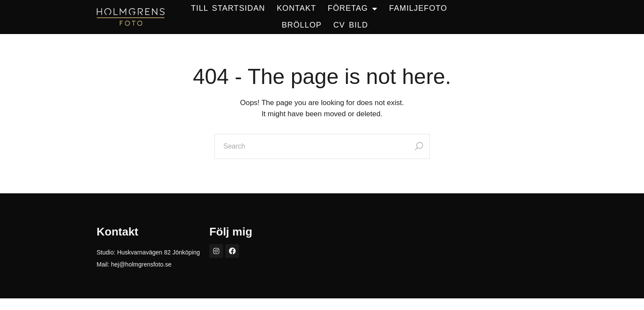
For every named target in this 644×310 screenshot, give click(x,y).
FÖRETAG (353, 9)
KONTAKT (296, 8)
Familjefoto (418, 8)
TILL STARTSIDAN (228, 8)
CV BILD (351, 25)
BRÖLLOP (302, 25)
